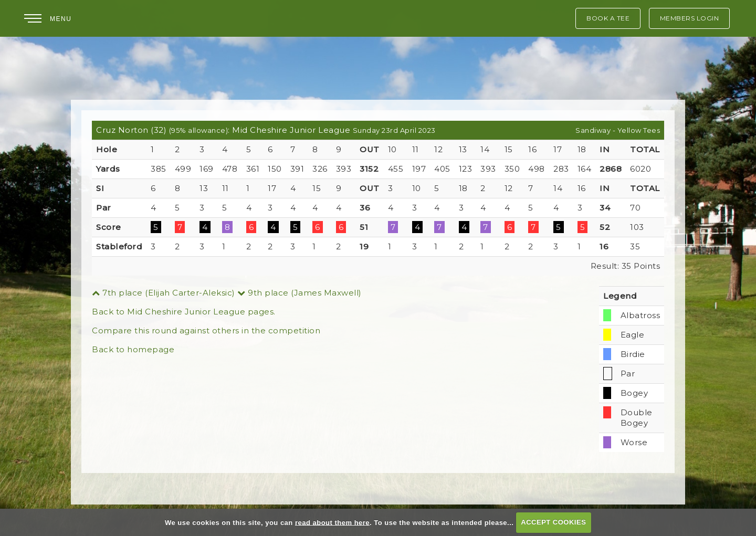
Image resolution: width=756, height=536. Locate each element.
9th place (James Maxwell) (300, 293)
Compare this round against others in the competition (206, 330)
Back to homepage (133, 349)
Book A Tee (608, 18)
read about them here (332, 522)
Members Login (690, 18)
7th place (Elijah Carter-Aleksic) (164, 293)
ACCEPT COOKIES (553, 522)
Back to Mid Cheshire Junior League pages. (184, 312)
